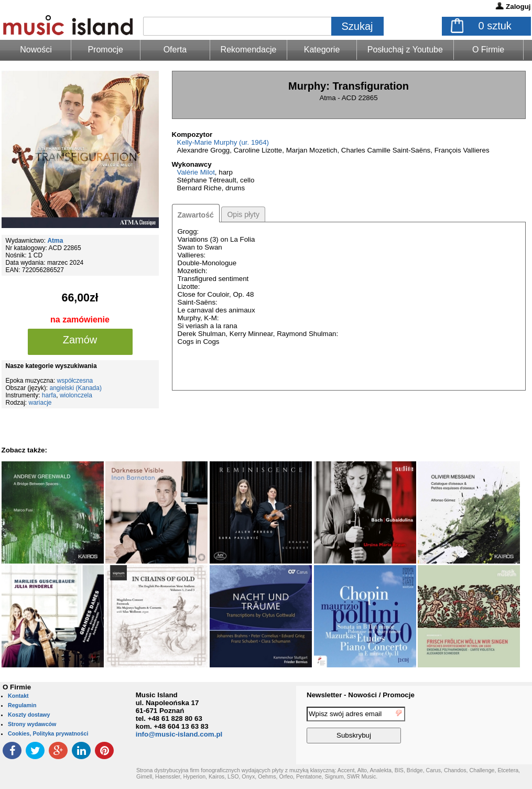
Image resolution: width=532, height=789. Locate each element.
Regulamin (22, 705)
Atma (55, 241)
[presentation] (489, 727)
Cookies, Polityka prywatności (48, 733)
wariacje (40, 403)
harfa (49, 395)
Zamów (80, 340)
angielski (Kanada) (76, 388)
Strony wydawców (32, 724)
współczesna (75, 381)
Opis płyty (243, 214)
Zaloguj (518, 7)
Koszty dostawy (29, 715)
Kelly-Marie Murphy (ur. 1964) (223, 142)
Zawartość (196, 215)
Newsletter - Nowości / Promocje (361, 695)
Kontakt (18, 696)
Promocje (105, 50)
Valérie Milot (196, 172)
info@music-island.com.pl (179, 734)
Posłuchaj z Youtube (405, 50)
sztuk (495, 26)
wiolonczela (76, 395)
